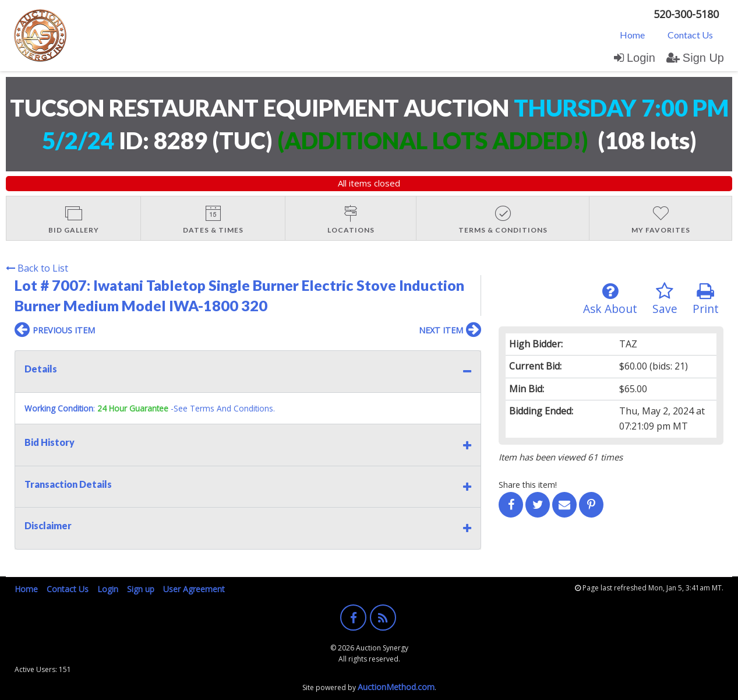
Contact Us (690, 35)
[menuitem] (632, 34)
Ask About (610, 299)
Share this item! (528, 485)
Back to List (37, 268)
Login (635, 58)
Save (665, 299)
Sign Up (695, 58)
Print (706, 299)
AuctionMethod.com (396, 687)
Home (632, 35)
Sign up (141, 589)
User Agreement (194, 589)
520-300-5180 (686, 14)
